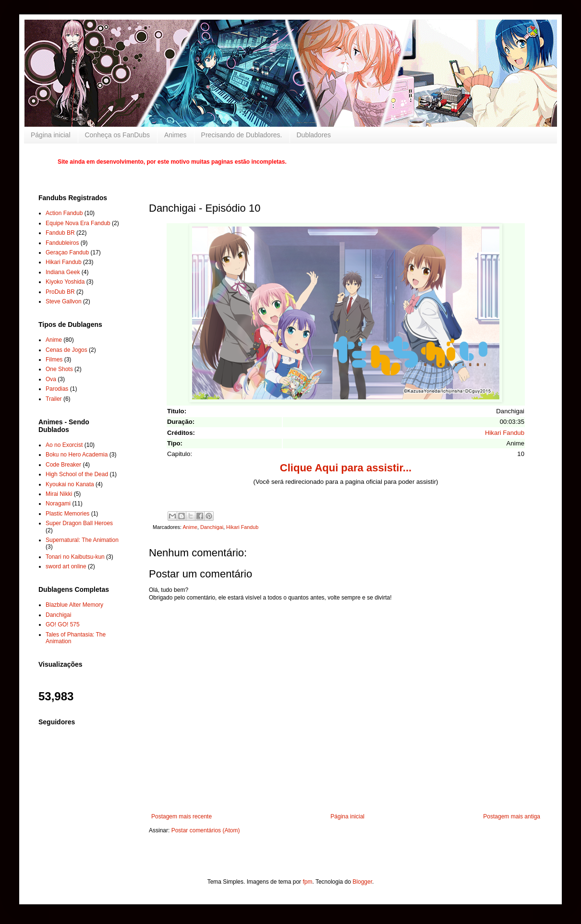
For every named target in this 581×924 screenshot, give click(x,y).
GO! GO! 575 (63, 624)
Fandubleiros (62, 243)
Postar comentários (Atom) (206, 830)
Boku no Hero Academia (77, 455)
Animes (176, 135)
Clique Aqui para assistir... (346, 468)
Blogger (362, 882)
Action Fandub (64, 213)
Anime (190, 527)
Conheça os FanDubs (117, 135)
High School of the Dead (77, 474)
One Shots (59, 369)
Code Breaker (63, 465)
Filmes (54, 360)
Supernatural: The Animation (82, 540)
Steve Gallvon (64, 301)
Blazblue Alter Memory (74, 605)
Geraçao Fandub (67, 252)
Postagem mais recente (182, 816)
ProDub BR (60, 292)
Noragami (58, 504)
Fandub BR (60, 233)
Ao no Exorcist (64, 445)
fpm (307, 882)
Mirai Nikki (59, 494)
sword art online (66, 566)
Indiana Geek (63, 272)
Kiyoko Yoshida (65, 282)
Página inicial (51, 135)
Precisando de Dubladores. (242, 135)
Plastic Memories (67, 514)
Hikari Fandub (505, 433)
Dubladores (314, 135)
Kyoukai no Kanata (70, 484)
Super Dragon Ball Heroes (79, 523)
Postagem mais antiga (512, 816)
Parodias (57, 389)
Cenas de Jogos (67, 350)
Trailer (54, 399)
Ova (51, 379)
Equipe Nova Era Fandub (78, 223)
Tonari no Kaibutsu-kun (75, 557)
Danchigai (212, 527)
